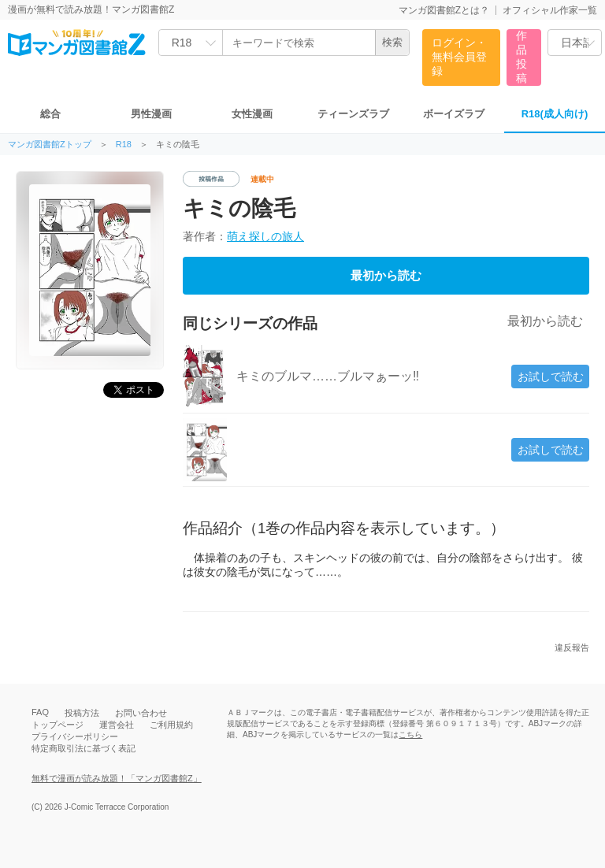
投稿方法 (82, 713)
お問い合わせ (141, 713)
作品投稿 (521, 57)
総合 (50, 114)
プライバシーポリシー (75, 736)
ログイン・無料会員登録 (459, 57)
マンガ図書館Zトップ (50, 145)
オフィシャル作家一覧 (550, 10)
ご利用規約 (171, 725)
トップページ (58, 725)
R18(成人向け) (555, 114)
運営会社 (117, 725)
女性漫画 (252, 114)
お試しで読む (551, 377)
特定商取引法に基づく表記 (84, 748)
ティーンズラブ (353, 114)
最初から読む (386, 276)
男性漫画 (151, 114)
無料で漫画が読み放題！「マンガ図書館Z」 (117, 778)
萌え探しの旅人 (265, 236)
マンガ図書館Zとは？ (444, 10)
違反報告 (572, 648)
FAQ (40, 712)
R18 (124, 145)
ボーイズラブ (454, 114)
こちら (410, 734)
